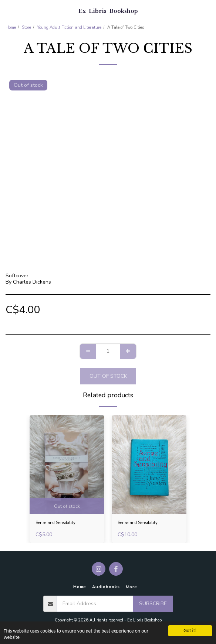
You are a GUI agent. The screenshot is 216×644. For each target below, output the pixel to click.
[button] (8, 11)
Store (26, 28)
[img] (67, 464)
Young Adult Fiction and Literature (69, 28)
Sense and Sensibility (55, 523)
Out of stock (108, 376)
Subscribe (153, 604)
